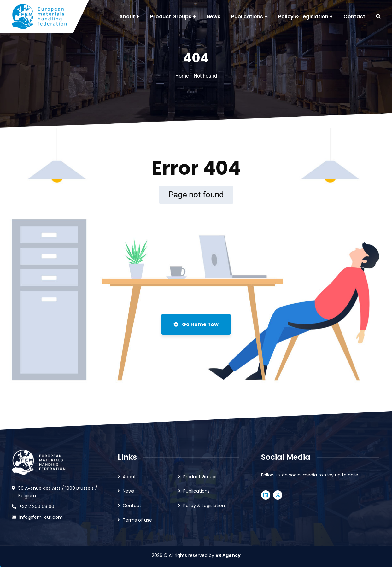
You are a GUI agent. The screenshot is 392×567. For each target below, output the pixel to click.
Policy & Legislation (204, 506)
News (128, 491)
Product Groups (200, 477)
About (129, 477)
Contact (132, 506)
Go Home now (196, 324)
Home (182, 76)
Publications (196, 491)
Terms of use (137, 520)
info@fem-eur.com (41, 517)
